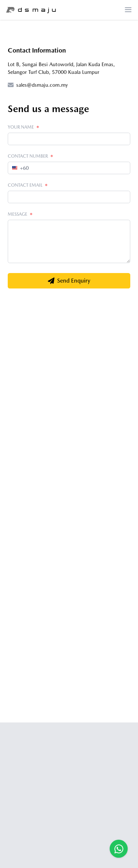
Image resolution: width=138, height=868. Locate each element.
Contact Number (31, 156)
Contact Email (28, 185)
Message (20, 214)
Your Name (24, 127)
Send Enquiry (69, 281)
